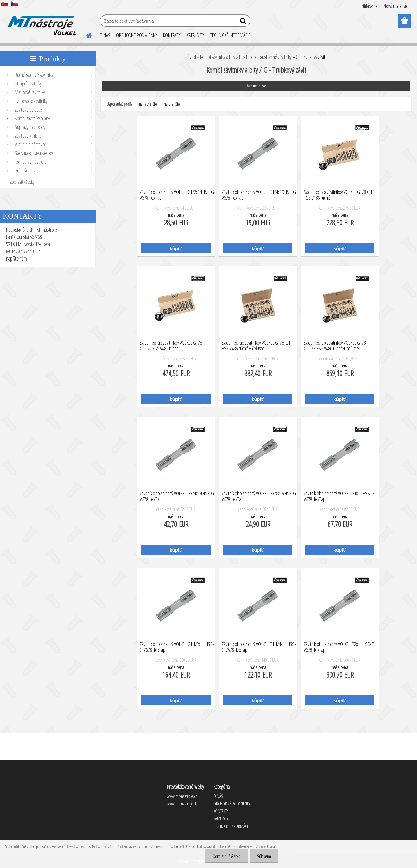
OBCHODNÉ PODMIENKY (137, 35)
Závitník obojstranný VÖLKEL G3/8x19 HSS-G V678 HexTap (259, 496)
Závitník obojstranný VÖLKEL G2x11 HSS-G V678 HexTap (339, 647)
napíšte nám (16, 259)
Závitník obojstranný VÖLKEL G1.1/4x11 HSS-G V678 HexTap (259, 647)
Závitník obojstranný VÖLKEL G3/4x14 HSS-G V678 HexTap (177, 496)
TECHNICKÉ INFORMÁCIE (230, 35)
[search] (244, 22)
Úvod (192, 57)
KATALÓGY (195, 35)
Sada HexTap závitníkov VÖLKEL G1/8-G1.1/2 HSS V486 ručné (172, 346)
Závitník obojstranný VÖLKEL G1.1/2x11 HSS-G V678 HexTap (177, 647)
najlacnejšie (148, 104)
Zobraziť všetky (22, 182)
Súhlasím (264, 856)
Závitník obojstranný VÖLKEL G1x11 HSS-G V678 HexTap (339, 496)
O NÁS (105, 35)
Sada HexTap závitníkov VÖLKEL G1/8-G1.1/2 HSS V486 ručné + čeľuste (335, 346)
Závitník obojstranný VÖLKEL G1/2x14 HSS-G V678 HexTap (177, 195)
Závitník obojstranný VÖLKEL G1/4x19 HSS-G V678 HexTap (259, 195)
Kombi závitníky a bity (218, 57)
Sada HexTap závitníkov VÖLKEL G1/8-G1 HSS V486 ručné (338, 195)
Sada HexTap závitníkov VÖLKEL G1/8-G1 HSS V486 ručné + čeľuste (256, 346)
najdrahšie (172, 104)
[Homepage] (86, 34)
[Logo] (41, 21)
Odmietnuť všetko (226, 856)
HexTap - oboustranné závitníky (265, 57)
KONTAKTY (172, 35)
